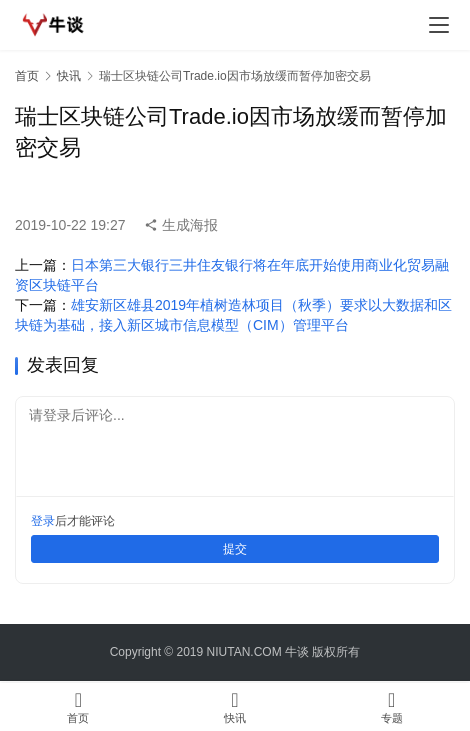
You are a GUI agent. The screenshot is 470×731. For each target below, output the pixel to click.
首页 (27, 76)
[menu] (439, 25)
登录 (43, 521)
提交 (235, 549)
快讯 (69, 76)
